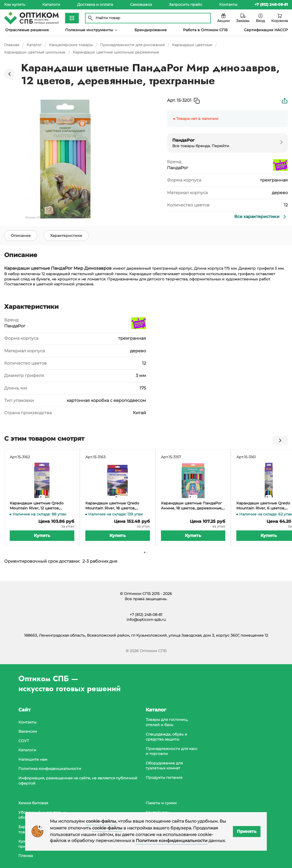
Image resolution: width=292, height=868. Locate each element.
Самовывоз (141, 4)
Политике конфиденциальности (172, 841)
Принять (247, 831)
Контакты (228, 4)
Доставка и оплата (95, 4)
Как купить (15, 4)
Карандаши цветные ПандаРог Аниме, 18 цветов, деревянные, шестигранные (192, 508)
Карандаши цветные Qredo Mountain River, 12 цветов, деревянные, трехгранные (37, 508)
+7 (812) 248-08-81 (146, 615)
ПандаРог (178, 168)
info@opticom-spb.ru (146, 620)
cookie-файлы (101, 821)
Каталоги (51, 4)
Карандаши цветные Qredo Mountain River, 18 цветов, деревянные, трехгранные (112, 508)
